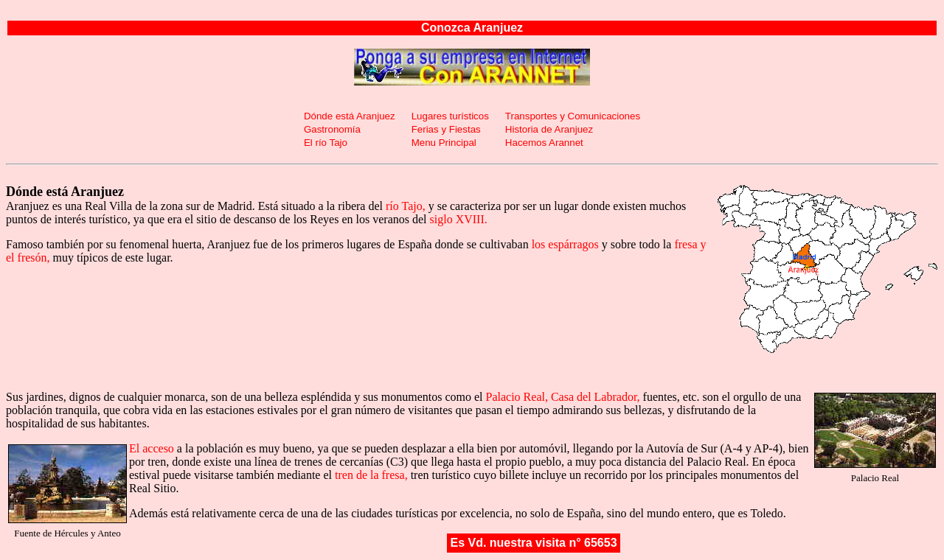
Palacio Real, (517, 397)
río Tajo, (406, 206)
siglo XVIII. (459, 219)
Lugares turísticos (450, 116)
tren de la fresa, (371, 475)
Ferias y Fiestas (446, 129)
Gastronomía (332, 129)
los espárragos (565, 244)
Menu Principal (444, 143)
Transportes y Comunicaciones (573, 116)
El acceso (152, 448)
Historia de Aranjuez (549, 129)
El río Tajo (326, 143)
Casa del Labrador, (596, 397)
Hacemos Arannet (544, 143)
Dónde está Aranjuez (350, 116)
